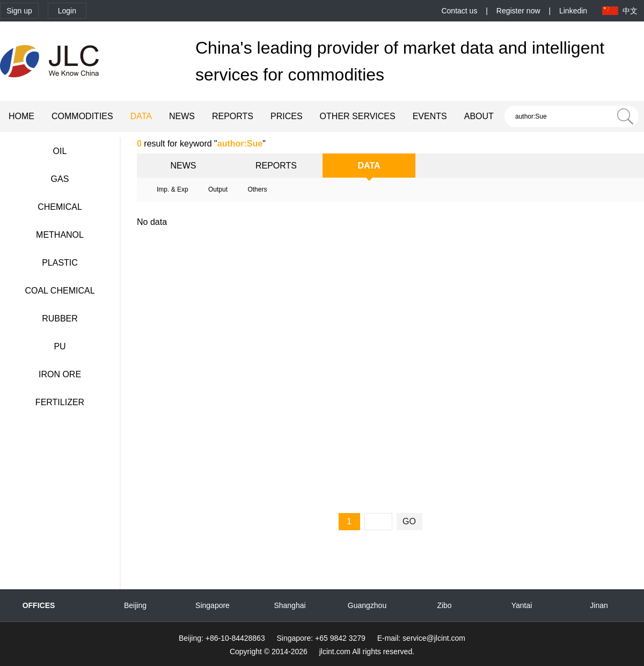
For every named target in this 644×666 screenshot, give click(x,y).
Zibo (444, 605)
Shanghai (290, 605)
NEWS (182, 116)
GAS (60, 179)
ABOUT (479, 116)
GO (409, 521)
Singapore (213, 605)
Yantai (522, 605)
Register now (518, 11)
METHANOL (60, 235)
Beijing (135, 605)
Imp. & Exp (173, 189)
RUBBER (60, 319)
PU (60, 346)
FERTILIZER (60, 402)
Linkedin (573, 11)
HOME (21, 116)
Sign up (19, 11)
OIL (60, 151)
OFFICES (39, 605)
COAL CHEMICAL (60, 291)
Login (67, 11)
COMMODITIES (82, 116)
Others (257, 189)
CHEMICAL (60, 207)
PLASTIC (60, 263)
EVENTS (430, 116)
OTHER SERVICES (358, 116)
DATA (141, 116)
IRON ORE (60, 374)
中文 (630, 11)
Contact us (459, 11)
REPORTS (233, 116)
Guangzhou (367, 605)
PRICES (287, 116)
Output (218, 189)
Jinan (599, 605)
